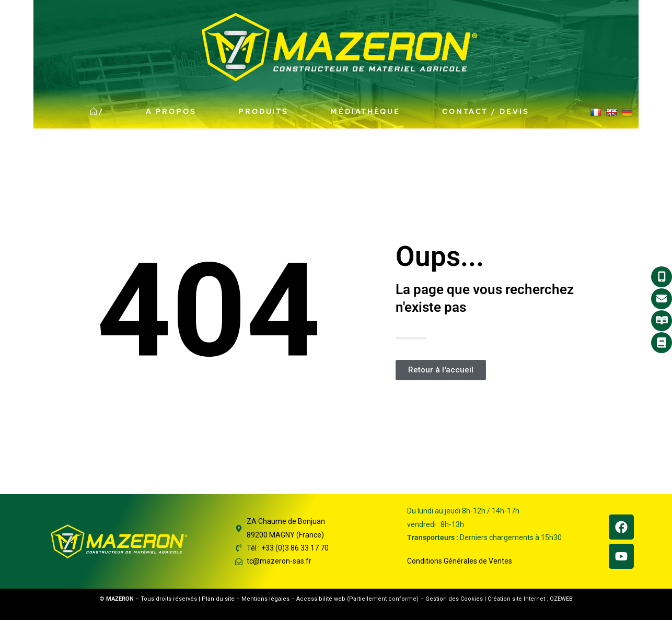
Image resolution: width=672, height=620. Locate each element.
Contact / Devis (486, 111)
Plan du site (218, 599)
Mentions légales (265, 599)
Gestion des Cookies (454, 599)
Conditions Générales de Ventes (460, 561)
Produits (263, 111)
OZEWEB (561, 599)
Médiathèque (365, 111)
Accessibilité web (321, 599)
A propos (171, 111)
